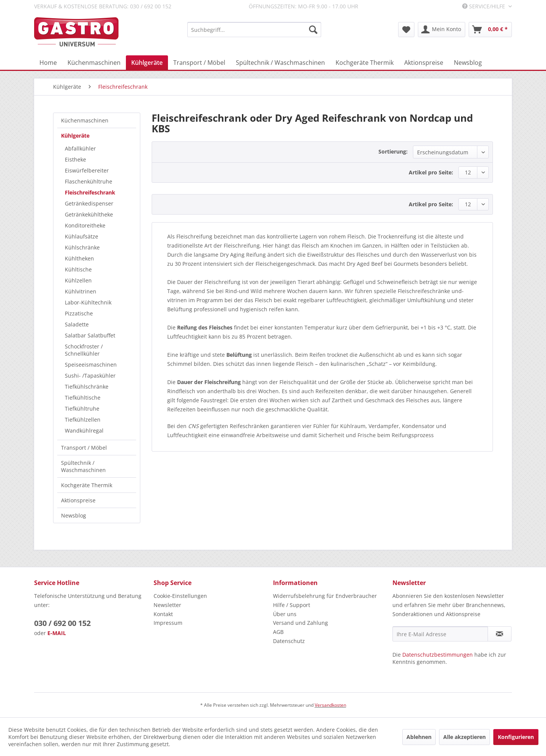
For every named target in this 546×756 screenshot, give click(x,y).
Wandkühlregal (84, 431)
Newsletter (167, 605)
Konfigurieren (516, 737)
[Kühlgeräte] (147, 63)
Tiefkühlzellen (83, 420)
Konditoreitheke (85, 225)
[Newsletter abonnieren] (500, 634)
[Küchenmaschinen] (94, 63)
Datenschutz (289, 641)
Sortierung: (393, 151)
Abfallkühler (80, 148)
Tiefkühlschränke (87, 387)
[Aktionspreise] (424, 63)
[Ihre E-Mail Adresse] (440, 634)
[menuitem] (254, 30)
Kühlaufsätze (82, 236)
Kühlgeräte (75, 136)
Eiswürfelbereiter (87, 170)
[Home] (48, 63)
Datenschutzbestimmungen (438, 655)
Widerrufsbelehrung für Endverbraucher (325, 596)
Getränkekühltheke (89, 214)
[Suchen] (313, 30)
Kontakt (163, 614)
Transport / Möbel (84, 448)
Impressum (168, 623)
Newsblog (74, 515)
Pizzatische (79, 313)
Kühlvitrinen (81, 291)
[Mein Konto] (442, 30)
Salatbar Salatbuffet (90, 335)
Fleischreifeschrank (90, 192)
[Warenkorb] (490, 30)
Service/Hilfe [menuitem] (484, 6)
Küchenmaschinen (85, 120)
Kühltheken (79, 258)
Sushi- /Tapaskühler (90, 376)
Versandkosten (330, 705)
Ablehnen (419, 737)
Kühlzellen (78, 280)
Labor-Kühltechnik (88, 302)
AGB (278, 632)
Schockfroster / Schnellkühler (84, 350)
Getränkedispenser (89, 203)
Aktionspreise (78, 500)
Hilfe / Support (292, 605)
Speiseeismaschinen (91, 365)
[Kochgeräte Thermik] (365, 63)
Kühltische (78, 269)
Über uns (285, 614)
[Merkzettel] (406, 30)
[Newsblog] (468, 63)
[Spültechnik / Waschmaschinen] (280, 63)
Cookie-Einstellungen (180, 596)
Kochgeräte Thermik (87, 485)
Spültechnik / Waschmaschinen (83, 466)
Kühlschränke (82, 247)
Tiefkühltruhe (82, 409)
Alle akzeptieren (464, 737)
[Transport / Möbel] (199, 63)
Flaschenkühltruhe (89, 181)
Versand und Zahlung (300, 623)
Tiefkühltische (83, 398)
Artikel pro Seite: (431, 172)
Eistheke (75, 159)
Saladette (77, 324)
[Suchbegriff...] (254, 30)
